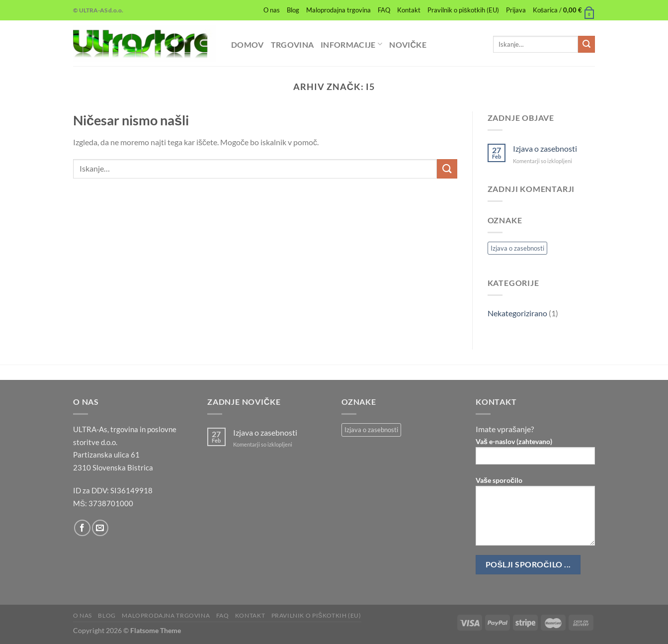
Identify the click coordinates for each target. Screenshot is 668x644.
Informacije (351, 44)
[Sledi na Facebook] (82, 528)
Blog (293, 10)
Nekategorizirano (517, 313)
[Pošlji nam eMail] (100, 528)
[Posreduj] (586, 44)
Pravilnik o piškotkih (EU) (463, 10)
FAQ (384, 10)
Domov (248, 45)
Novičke (408, 45)
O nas (272, 10)
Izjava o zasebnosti (545, 148)
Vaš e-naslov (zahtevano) (535, 454)
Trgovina (292, 45)
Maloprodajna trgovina (338, 10)
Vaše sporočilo (535, 514)
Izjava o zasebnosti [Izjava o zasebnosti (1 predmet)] (517, 248)
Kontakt (409, 10)
